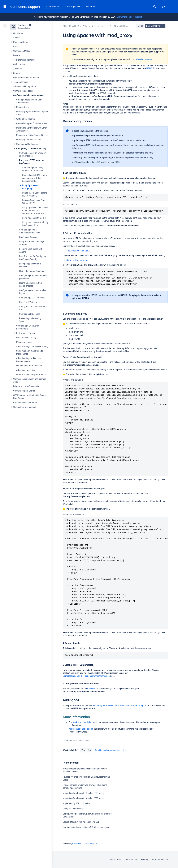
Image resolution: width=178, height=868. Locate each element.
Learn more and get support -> (130, 17)
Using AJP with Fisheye (73, 809)
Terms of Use (131, 860)
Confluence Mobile (22, 51)
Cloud (140, 26)
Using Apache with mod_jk (34, 218)
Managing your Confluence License (32, 135)
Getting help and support (25, 407)
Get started (18, 33)
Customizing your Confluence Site (32, 123)
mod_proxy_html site (82, 722)
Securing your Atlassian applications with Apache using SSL (120, 705)
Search (155, 7)
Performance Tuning (25, 333)
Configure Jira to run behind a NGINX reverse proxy (86, 827)
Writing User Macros (25, 119)
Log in (163, 7)
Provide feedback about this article (111, 750)
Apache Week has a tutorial (81, 729)
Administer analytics (25, 370)
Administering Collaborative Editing (32, 346)
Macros (17, 55)
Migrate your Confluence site (26, 386)
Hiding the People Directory (32, 271)
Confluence (77, 844)
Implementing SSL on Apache (76, 803)
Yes (83, 750)
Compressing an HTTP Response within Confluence (86, 676)
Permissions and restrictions (26, 78)
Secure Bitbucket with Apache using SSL (81, 822)
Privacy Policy (115, 860)
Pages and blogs (21, 42)
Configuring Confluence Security (31, 148)
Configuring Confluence (27, 144)
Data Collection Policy (26, 338)
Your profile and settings (24, 60)
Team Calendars (21, 82)
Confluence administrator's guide (28, 95)
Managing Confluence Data (29, 140)
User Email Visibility (28, 302)
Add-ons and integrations (25, 86)
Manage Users (23, 107)
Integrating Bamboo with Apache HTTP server (84, 793)
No (89, 750)
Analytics (17, 69)
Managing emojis (24, 342)
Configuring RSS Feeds (30, 314)
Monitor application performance (31, 375)
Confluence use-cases (23, 91)
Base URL (92, 689)
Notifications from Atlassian (29, 366)
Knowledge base (73, 7)
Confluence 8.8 (25, 25)
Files (15, 47)
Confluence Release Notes (25, 403)
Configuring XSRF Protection (32, 298)
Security (145, 860)
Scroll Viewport (91, 844)
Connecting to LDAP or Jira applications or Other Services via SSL (34, 178)
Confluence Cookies (28, 237)
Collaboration (19, 64)
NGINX (149, 68)
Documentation (53, 7)
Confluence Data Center (24, 391)
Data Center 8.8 (155, 26)
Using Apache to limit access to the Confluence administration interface (35, 211)
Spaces (17, 38)
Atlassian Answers (144, 59)
